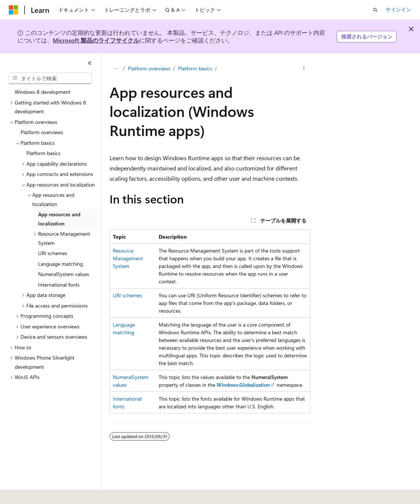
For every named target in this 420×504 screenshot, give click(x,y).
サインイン (398, 9)
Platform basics (195, 68)
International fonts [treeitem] (59, 285)
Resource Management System (128, 258)
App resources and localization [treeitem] (59, 219)
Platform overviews (149, 68)
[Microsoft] (14, 10)
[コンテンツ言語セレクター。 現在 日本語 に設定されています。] (24, 493)
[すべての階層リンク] (116, 69)
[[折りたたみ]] (90, 63)
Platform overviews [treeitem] (42, 132)
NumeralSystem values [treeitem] (64, 274)
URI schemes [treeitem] (53, 253)
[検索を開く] (375, 10)
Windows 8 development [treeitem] (43, 92)
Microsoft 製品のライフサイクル (96, 40)
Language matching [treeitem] (60, 264)
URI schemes (127, 295)
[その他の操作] (304, 69)
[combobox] (50, 78)
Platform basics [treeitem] (43, 153)
